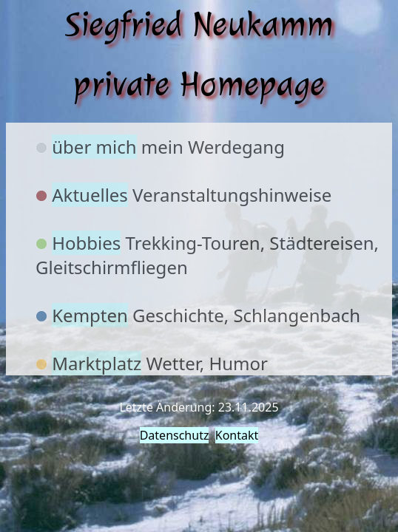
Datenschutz (175, 435)
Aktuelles (90, 195)
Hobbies (86, 243)
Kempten (90, 315)
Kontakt (237, 435)
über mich (94, 147)
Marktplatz (97, 363)
